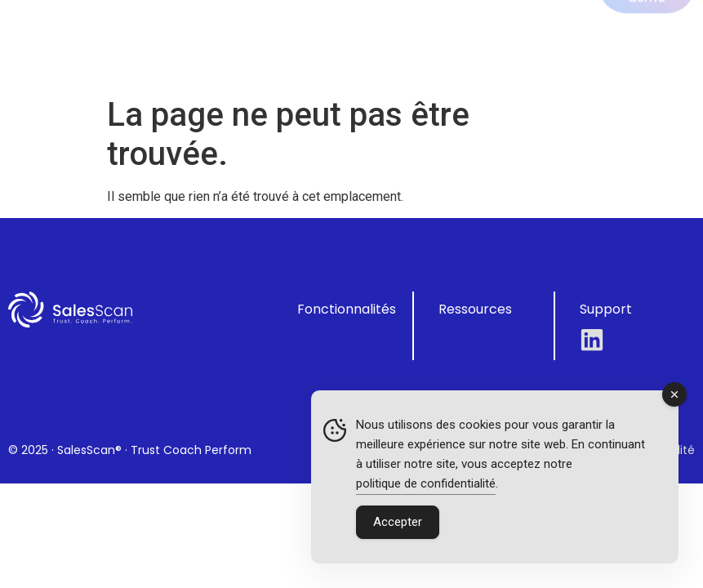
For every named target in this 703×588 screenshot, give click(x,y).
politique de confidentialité (426, 483)
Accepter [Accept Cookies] (398, 522)
